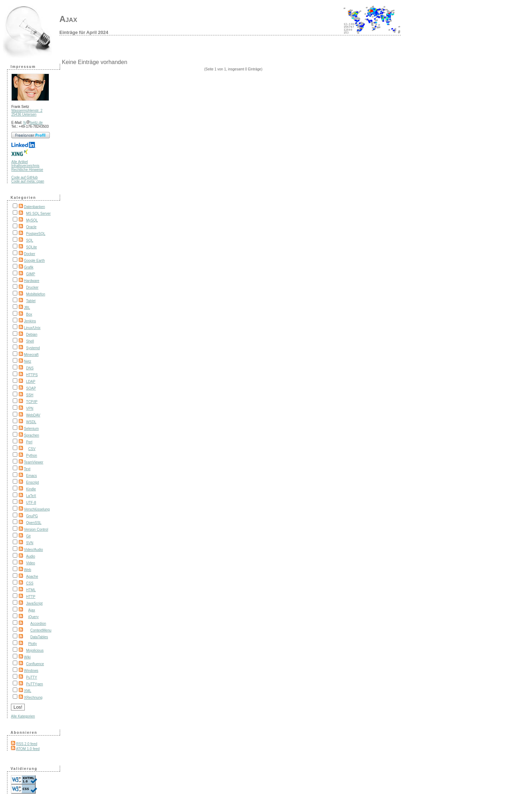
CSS (30, 583)
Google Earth (34, 261)
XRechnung (33, 698)
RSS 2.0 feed (27, 744)
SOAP (31, 388)
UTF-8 (31, 503)
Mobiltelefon (36, 294)
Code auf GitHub (25, 177)
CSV (32, 449)
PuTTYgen (35, 684)
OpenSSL (34, 523)
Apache (32, 577)
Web (28, 570)
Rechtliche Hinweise (27, 170)
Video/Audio (34, 550)
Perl (29, 442)
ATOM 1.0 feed (28, 749)
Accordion (38, 624)
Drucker (32, 287)
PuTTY (32, 677)
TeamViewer (34, 462)
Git (28, 536)
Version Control (36, 529)
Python (32, 456)
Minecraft (31, 355)
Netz (28, 361)
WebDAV (33, 415)
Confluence (35, 664)
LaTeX (31, 496)
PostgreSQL (36, 234)
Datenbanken (35, 207)
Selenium (31, 429)
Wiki (27, 657)
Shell (30, 341)
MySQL (32, 220)
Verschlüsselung (37, 509)
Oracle (31, 227)
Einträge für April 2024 (84, 32)
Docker (30, 254)
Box (29, 314)
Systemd (33, 348)
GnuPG (32, 516)
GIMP (31, 274)
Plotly (33, 644)
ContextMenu (41, 630)
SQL (30, 240)
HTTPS (32, 375)
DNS (30, 368)
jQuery (33, 617)
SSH (30, 395)
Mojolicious (35, 650)
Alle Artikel (20, 162)
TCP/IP (32, 402)
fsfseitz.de (33, 123)
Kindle (31, 489)
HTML (31, 590)
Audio (31, 556)
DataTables (39, 637)
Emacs (32, 476)
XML (28, 691)
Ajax (68, 19)
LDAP (31, 382)
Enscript (33, 482)
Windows (31, 671)
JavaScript (34, 603)
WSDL (31, 422)
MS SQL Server (39, 214)
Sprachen (32, 435)
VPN (30, 408)
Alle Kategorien (23, 716)
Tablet (31, 301)
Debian (32, 335)
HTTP (31, 597)
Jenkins (30, 321)
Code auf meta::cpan (28, 181)
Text (27, 469)
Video (31, 563)
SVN (30, 543)
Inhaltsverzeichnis (25, 166)
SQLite (32, 247)
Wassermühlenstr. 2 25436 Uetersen (27, 113)
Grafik (29, 267)
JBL (27, 308)
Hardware (32, 281)
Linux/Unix (32, 328)
